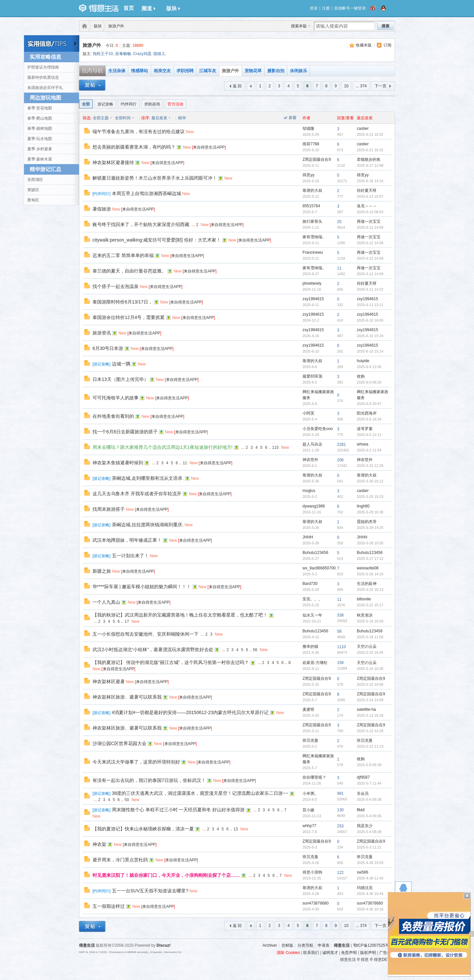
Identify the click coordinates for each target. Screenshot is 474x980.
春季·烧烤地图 (40, 129)
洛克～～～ (367, 206)
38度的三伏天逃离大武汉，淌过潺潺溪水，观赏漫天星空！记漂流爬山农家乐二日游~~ (200, 793)
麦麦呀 (308, 709)
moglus (309, 491)
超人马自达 (312, 444)
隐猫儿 (159, 54)
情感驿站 (140, 71)
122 (340, 873)
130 (340, 810)
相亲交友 (162, 71)
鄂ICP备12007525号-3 (373, 945)
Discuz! (164, 945)
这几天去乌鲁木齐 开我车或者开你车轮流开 (137, 494)
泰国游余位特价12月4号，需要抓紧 (129, 317)
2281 (342, 445)
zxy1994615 (313, 299)
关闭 (467, 896)
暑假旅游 (102, 209)
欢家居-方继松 (315, 663)
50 (127, 800)
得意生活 (342, 945)
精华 (182, 118)
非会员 (363, 793)
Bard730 (310, 584)
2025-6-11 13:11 (370, 305)
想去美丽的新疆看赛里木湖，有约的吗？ (134, 147)
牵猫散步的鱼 (369, 159)
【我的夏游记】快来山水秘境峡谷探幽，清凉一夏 (143, 829)
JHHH (308, 537)
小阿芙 (308, 413)
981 (340, 793)
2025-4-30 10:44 (370, 894)
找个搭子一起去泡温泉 (116, 286)
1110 (342, 647)
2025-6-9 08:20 (369, 382)
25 (339, 222)
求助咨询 (152, 104)
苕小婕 (308, 810)
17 (127, 621)
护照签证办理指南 (43, 67)
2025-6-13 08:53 (370, 212)
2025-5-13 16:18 (370, 715)
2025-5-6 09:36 (369, 816)
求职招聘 (185, 71)
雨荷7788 (311, 144)
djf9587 (363, 777)
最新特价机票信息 (43, 77)
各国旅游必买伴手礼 (45, 88)
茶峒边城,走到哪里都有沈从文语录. (148, 478)
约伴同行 (129, 104)
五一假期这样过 (109, 906)
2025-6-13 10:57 (370, 196)
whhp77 (309, 826)
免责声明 (349, 953)
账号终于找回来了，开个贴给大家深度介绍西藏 (141, 224)
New (190, 132)
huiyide (363, 361)
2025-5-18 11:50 (370, 637)
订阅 (387, 45)
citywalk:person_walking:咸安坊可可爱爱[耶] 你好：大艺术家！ (157, 240)
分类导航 (305, 945)
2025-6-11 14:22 (370, 289)
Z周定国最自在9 (317, 159)
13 (236, 829)
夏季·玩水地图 (40, 139)
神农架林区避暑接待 (113, 162)
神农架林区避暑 (109, 681)
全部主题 (101, 118)
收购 (361, 376)
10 (346, 86)
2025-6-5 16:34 (369, 419)
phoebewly (312, 283)
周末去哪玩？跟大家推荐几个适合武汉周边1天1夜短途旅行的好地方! (162, 447)
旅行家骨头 (312, 221)
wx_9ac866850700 (319, 568)
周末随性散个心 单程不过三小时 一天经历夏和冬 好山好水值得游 (178, 810)
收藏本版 (364, 45)
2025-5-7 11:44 (369, 783)
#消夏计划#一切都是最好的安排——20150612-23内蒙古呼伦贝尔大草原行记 (190, 712)
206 (340, 460)
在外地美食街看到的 (113, 416)
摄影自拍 (276, 71)
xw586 (363, 872)
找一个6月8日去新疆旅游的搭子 (125, 432)
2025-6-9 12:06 (369, 367)
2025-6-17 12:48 (370, 165)
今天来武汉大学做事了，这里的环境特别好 (136, 762)
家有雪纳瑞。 (314, 237)
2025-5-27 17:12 (370, 559)
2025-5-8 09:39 (369, 765)
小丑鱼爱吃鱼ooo (318, 429)
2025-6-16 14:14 (370, 181)
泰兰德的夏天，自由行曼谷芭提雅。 (129, 271)
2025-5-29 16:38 (370, 512)
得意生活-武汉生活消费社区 (83, 26)
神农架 (99, 844)
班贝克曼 (310, 740)
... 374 (361, 86)
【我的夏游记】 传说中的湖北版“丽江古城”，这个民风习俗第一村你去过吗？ (171, 662)
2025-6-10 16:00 (370, 320)
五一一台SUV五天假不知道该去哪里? (150, 891)
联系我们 (311, 953)
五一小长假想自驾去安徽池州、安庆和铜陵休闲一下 (145, 634)
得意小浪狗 (312, 872)
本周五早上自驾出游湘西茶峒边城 (146, 193)
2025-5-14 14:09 (370, 700)
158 (340, 663)
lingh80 (363, 506)
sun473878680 (316, 903)
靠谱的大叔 (312, 190)
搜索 (385, 26)
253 (340, 826)
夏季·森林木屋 (40, 159)
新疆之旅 (102, 571)
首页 (129, 8)
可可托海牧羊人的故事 (116, 398)
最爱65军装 (313, 376)
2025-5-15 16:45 (370, 652)
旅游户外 (116, 26)
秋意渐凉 (365, 615)
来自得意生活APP (209, 147)
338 (340, 615)
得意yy (308, 175)
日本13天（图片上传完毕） (120, 379)
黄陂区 (33, 190)
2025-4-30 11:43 (370, 878)
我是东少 (365, 826)
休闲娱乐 (299, 71)
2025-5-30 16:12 (370, 481)
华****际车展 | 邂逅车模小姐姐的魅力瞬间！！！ (142, 587)
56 (255, 650)
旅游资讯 (102, 333)
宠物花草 (253, 71)
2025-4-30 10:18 (370, 909)
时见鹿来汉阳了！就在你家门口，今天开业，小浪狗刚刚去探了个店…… (166, 875)
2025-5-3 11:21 (369, 847)
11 (339, 268)
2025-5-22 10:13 (370, 590)
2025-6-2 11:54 (369, 450)
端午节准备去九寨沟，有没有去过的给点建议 (139, 131)
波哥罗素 (365, 429)
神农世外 (310, 460)
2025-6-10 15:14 (370, 351)
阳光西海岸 (367, 413)
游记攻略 (105, 104)
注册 (326, 8)
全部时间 (123, 118)
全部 (86, 104)
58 (339, 631)
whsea (363, 444)
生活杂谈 (117, 71)
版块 (173, 8)
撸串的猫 (310, 647)
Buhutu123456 (315, 553)
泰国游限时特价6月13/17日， (123, 302)
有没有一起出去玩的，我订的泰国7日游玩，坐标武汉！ (149, 780)
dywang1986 (314, 506)
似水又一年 (312, 615)
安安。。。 (312, 599)
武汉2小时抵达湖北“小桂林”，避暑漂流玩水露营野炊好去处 (153, 649)
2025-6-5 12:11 (369, 435)
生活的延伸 (367, 584)
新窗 (293, 118)
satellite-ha (366, 709)
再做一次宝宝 (369, 221)
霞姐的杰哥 (367, 522)
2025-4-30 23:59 (370, 863)
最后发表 (159, 118)
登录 (314, 8)
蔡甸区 (33, 200)
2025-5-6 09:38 (369, 799)
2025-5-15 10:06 (370, 684)
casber (363, 129)
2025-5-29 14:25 (370, 528)
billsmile (364, 599)
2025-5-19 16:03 (370, 621)
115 (276, 447)
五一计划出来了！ (130, 556)
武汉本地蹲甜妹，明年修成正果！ (127, 540)
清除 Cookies (288, 953)
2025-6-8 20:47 (369, 404)
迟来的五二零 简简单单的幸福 (123, 255)
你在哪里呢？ (314, 777)
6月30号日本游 (108, 348)
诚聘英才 (330, 953)
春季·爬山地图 (40, 118)
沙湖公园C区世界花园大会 (119, 743)
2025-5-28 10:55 (370, 543)
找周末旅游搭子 (109, 509)
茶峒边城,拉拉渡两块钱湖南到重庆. (148, 525)
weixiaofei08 (368, 568)
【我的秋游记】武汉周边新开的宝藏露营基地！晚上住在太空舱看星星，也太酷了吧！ (180, 615)
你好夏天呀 (367, 190)
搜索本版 (299, 26)
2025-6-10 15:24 (370, 336)
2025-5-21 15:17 (370, 605)
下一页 (381, 86)
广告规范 (387, 953)
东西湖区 (35, 180)
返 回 (237, 86)
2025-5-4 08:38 (369, 832)
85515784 (311, 206)
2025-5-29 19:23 (370, 497)
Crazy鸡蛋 (142, 54)
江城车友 (208, 71)
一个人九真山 (106, 602)
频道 (148, 8)
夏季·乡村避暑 (40, 149)
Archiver (270, 945)
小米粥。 (310, 793)
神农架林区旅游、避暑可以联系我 (127, 697)
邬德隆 (308, 129)
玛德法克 (365, 888)
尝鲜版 (287, 945)
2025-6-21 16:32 (370, 134)
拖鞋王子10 (103, 54)
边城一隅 (121, 364)
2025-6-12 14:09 (370, 227)
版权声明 (368, 953)
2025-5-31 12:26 (370, 466)
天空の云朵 (367, 647)
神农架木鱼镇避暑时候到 (118, 463)
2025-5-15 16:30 (370, 669)
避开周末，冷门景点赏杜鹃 (120, 860)
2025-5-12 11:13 (370, 746)
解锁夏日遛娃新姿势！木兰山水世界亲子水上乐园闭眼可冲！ (155, 178)
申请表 (324, 945)
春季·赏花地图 (40, 108)
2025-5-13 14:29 (370, 731)
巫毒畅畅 (123, 54)
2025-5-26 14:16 (370, 574)
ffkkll (361, 810)
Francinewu (313, 252)
